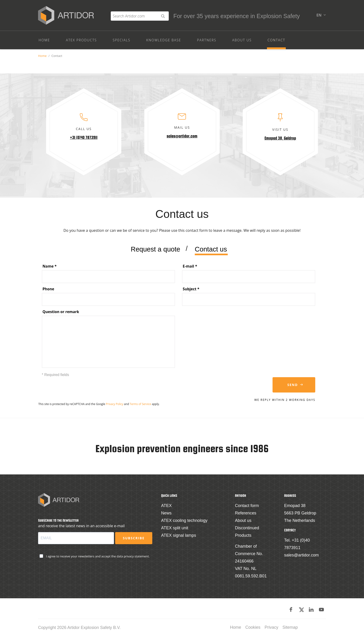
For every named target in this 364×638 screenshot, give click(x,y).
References (246, 514)
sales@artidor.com (182, 138)
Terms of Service (140, 406)
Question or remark (61, 314)
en (319, 17)
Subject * (191, 291)
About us (243, 521)
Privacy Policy (115, 406)
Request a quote (155, 251)
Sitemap (290, 628)
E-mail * (190, 268)
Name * (50, 268)
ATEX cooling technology (184, 521)
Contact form (247, 506)
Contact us (211, 251)
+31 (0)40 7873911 (84, 139)
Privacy (271, 628)
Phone (48, 291)
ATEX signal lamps (179, 536)
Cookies (253, 628)
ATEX (166, 506)
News (166, 514)
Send (293, 387)
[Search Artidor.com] (278, 18)
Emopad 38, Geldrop (280, 140)
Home (42, 58)
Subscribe (134, 538)
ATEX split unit (175, 528)
